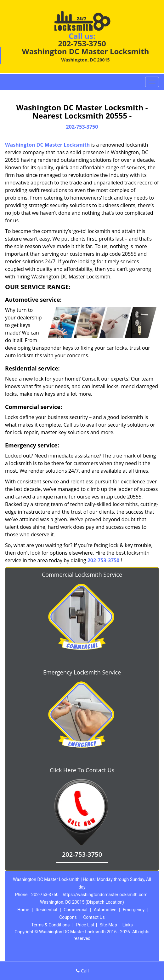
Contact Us (94, 917)
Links (128, 925)
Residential (46, 910)
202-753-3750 (82, 43)
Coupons (68, 917)
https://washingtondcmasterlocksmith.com (105, 895)
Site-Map (108, 925)
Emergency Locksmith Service (82, 672)
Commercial (75, 910)
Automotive (105, 910)
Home (23, 910)
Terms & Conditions (50, 925)
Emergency (134, 910)
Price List (85, 925)
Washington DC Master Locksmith (47, 145)
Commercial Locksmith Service (82, 575)
